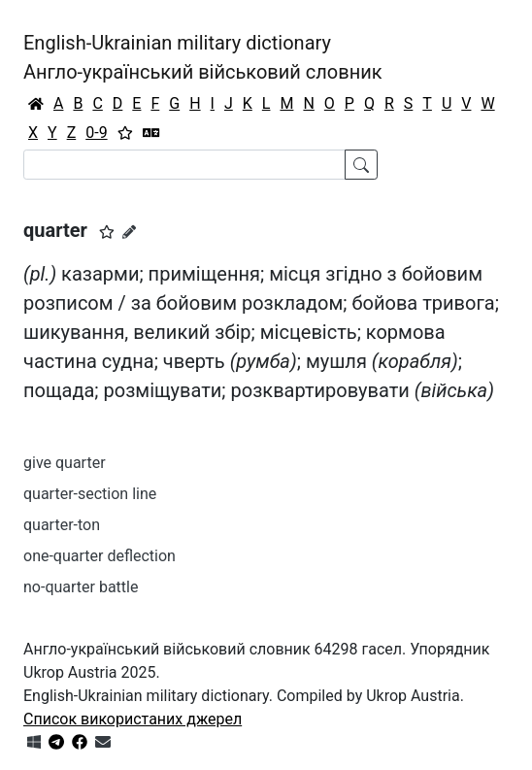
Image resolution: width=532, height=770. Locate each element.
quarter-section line (90, 494)
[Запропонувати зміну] (129, 232)
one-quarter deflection (100, 556)
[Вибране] (125, 133)
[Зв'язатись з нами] (103, 742)
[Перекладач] (151, 133)
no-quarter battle (81, 587)
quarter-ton (62, 525)
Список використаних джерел (133, 719)
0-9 (96, 133)
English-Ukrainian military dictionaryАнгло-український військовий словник (203, 57)
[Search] (184, 165)
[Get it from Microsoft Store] (34, 742)
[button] (107, 232)
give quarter (65, 463)
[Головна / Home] (36, 104)
